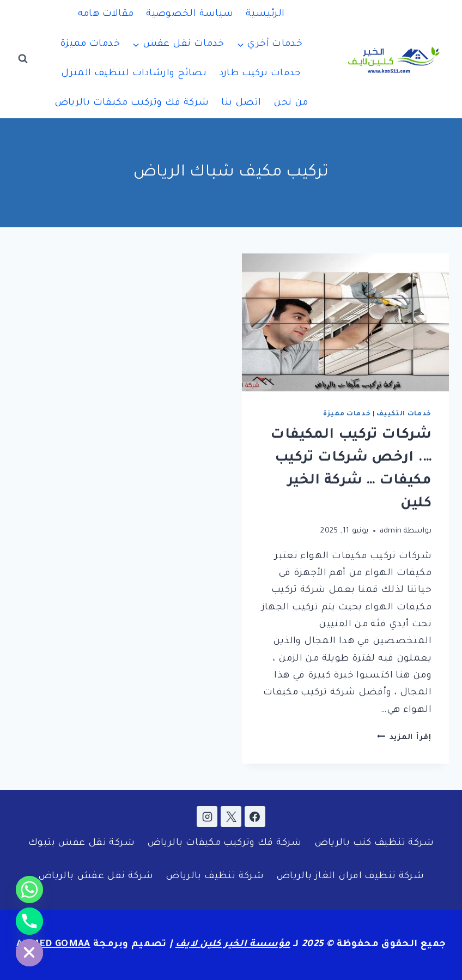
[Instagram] (207, 816)
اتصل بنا (241, 103)
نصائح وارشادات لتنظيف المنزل (134, 74)
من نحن (291, 103)
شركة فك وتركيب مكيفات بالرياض (132, 103)
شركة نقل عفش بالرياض (96, 877)
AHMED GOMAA (53, 945)
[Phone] (29, 921)
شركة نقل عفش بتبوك (81, 843)
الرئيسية (265, 14)
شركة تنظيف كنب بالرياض (374, 843)
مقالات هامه (106, 14)
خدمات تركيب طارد (260, 74)
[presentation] (345, 322)
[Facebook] (255, 816)
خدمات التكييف (404, 414)
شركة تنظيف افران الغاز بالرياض (350, 877)
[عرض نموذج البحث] (23, 59)
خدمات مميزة (90, 44)
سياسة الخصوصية (190, 14)
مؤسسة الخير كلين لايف (233, 945)
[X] (231, 816)
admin (391, 531)
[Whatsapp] (29, 890)
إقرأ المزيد (404, 738)
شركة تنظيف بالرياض (215, 877)
